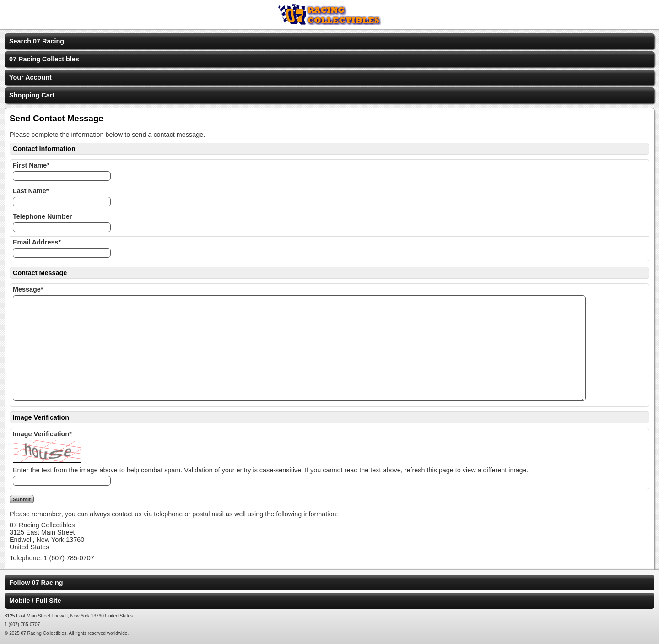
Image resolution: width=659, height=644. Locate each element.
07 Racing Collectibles (44, 59)
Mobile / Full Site (35, 601)
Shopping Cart (32, 95)
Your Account (30, 77)
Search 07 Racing (37, 41)
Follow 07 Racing (36, 583)
